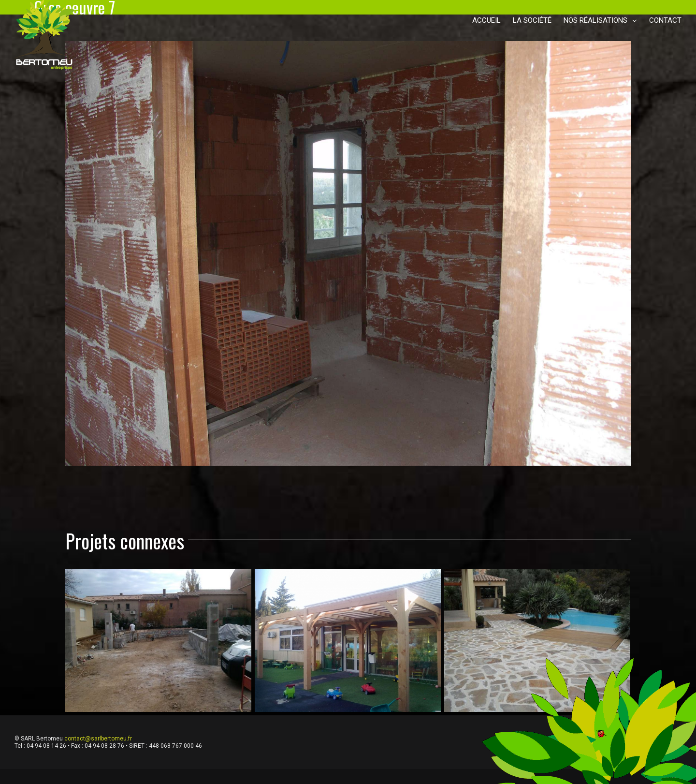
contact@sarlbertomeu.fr (98, 739)
